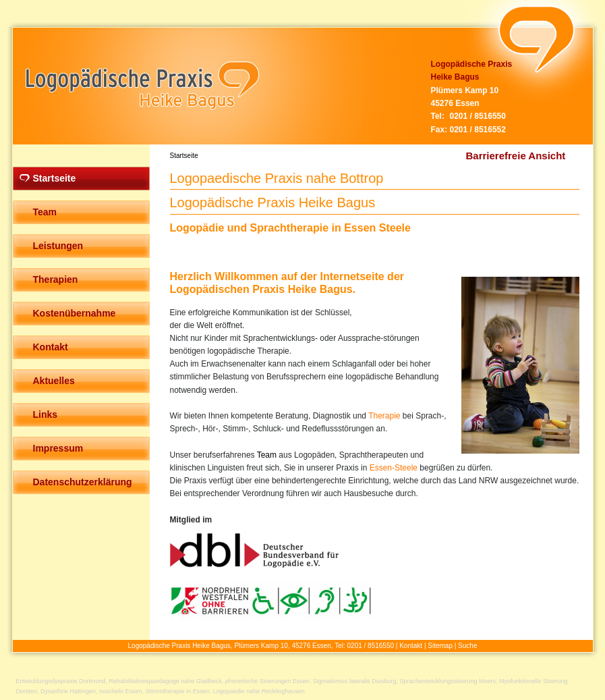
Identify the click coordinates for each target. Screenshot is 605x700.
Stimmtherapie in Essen (178, 691)
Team (267, 455)
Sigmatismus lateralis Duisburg (355, 681)
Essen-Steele (394, 468)
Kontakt (411, 646)
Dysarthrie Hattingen (68, 691)
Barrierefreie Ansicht (516, 156)
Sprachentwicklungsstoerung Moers (448, 681)
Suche (467, 646)
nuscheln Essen (121, 691)
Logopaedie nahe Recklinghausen (259, 691)
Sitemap (440, 646)
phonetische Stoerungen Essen (267, 681)
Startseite (184, 156)
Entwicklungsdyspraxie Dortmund (61, 681)
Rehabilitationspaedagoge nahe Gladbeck (166, 681)
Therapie (384, 416)
